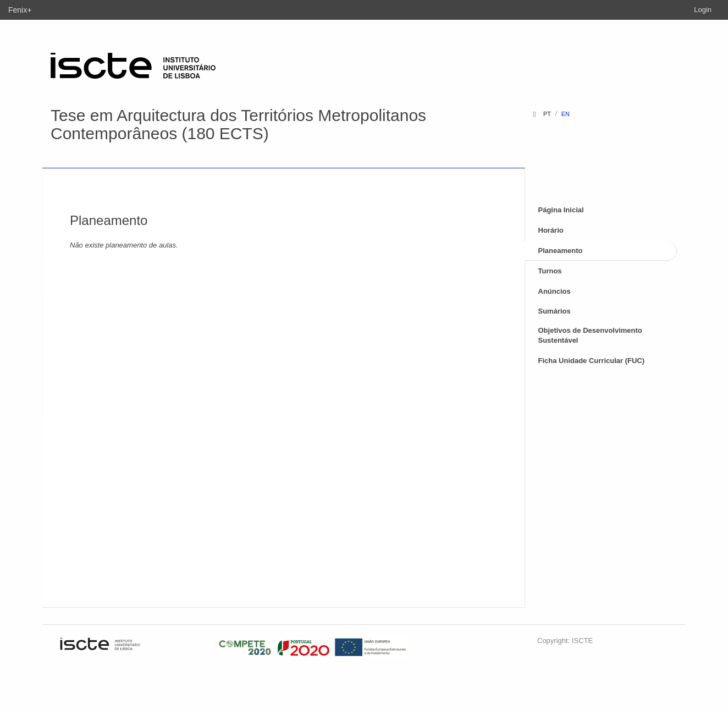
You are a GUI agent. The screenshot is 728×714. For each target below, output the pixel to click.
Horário (551, 230)
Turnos (550, 271)
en (566, 114)
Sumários (555, 311)
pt (547, 114)
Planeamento (561, 251)
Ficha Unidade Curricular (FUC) (592, 361)
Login (703, 10)
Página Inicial (561, 210)
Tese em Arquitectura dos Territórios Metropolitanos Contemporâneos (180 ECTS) (238, 124)
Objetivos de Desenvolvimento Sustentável (590, 336)
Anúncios (555, 291)
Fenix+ (20, 10)
